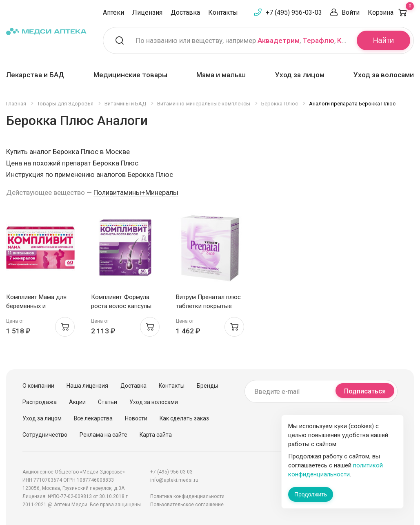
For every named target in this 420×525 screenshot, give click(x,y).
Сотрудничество (45, 435)
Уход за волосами (384, 75)
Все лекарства (93, 418)
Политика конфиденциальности (187, 496)
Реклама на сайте (103, 435)
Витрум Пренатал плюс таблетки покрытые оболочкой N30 (208, 306)
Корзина (391, 12)
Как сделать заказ (184, 418)
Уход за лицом (300, 75)
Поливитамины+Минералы (136, 192)
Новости (136, 418)
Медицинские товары (130, 75)
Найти (383, 40)
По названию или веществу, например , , (241, 40)
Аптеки (113, 12)
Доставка (185, 12)
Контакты (223, 12)
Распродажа (40, 402)
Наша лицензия (87, 386)
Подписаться (365, 391)
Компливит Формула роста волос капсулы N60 (121, 306)
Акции (77, 402)
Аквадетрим (279, 40)
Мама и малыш (221, 75)
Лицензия (147, 12)
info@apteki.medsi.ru (174, 480)
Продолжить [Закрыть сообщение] (311, 494)
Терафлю (318, 40)
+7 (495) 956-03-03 (294, 12)
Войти (351, 12)
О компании (38, 386)
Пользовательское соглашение (187, 505)
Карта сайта (156, 435)
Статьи (108, 402)
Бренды (207, 386)
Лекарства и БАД (35, 75)
